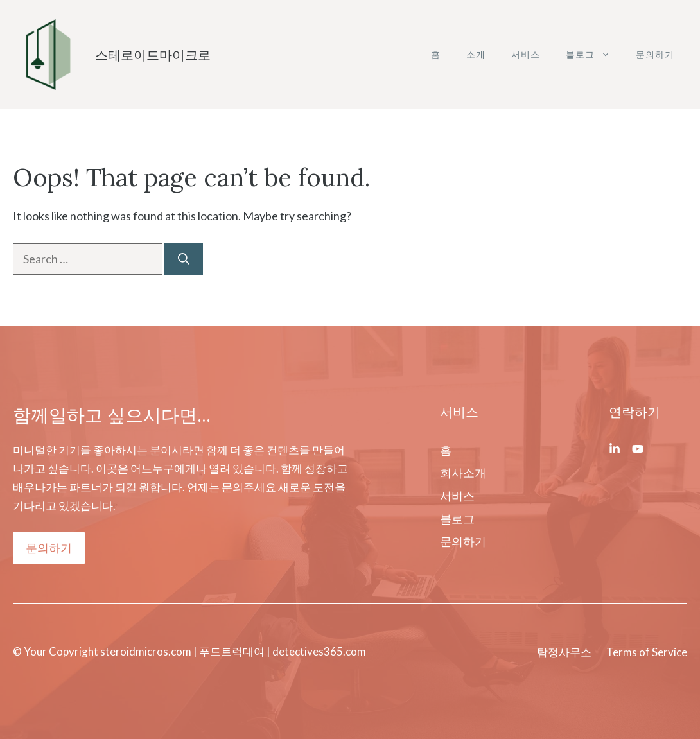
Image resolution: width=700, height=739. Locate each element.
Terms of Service (647, 652)
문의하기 (655, 54)
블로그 (594, 55)
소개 (476, 54)
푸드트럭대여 (232, 651)
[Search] (184, 259)
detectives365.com (318, 651)
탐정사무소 (564, 652)
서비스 (526, 54)
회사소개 (463, 473)
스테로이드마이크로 (153, 55)
